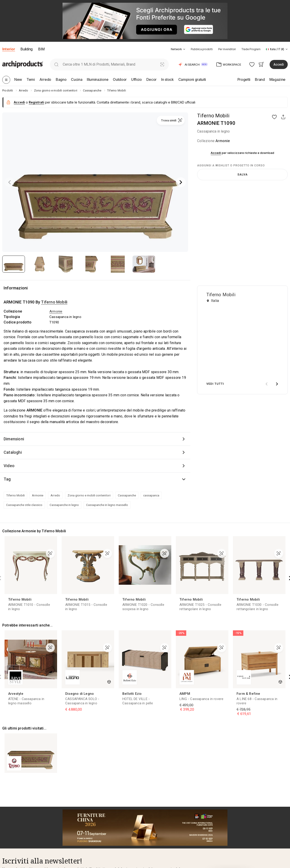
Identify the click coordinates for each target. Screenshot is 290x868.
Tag (7, 479)
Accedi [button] (279, 64)
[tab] (184, 49)
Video (9, 466)
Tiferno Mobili (213, 116)
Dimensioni (14, 439)
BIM (41, 49)
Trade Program (251, 49)
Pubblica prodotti (202, 49)
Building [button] (26, 49)
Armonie (223, 141)
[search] (56, 64)
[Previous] (10, 182)
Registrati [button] (36, 102)
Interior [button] (9, 49)
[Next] (181, 182)
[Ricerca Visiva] (162, 64)
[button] (178, 49)
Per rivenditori (227, 49)
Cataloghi (13, 452)
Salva (243, 174)
